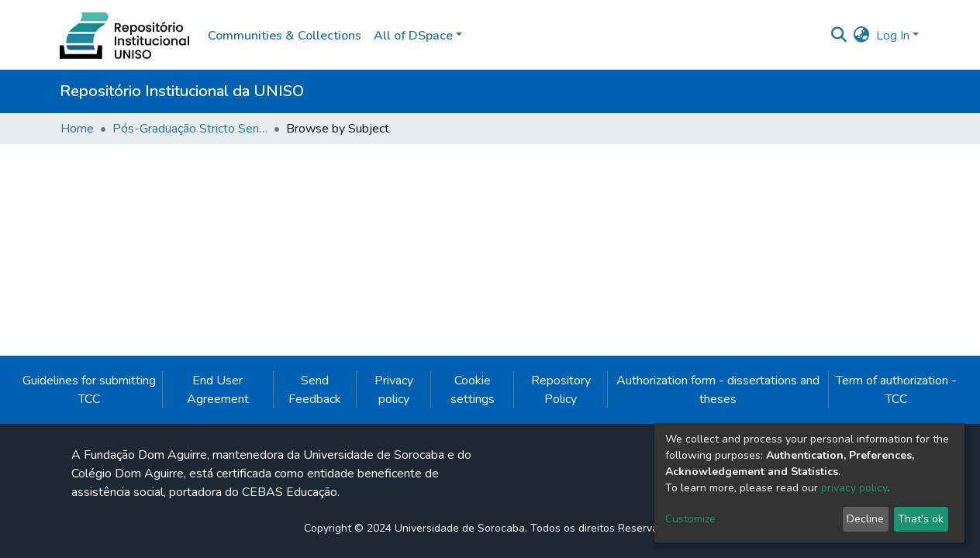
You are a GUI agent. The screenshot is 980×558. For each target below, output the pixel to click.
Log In (893, 36)
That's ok (921, 519)
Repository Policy (561, 390)
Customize (690, 519)
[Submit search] (839, 36)
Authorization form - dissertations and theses (718, 390)
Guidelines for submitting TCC (89, 390)
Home (77, 129)
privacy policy (854, 488)
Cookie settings (473, 390)
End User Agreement (218, 390)
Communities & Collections (285, 36)
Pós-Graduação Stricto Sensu (190, 129)
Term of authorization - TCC (896, 390)
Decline (865, 519)
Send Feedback (315, 390)
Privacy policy (394, 390)
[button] (862, 36)
